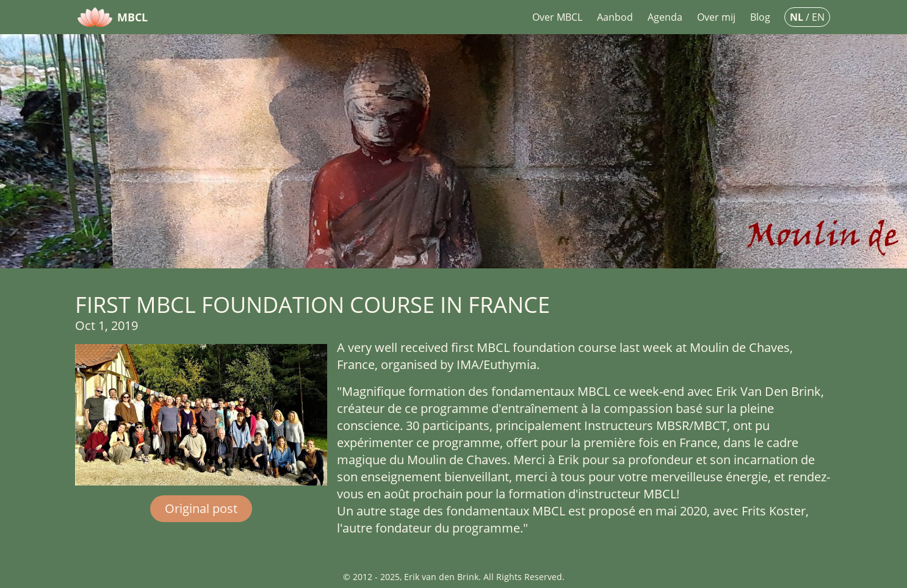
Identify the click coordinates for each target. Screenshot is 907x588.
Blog (760, 17)
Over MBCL (557, 17)
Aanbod (615, 17)
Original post (201, 508)
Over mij (716, 17)
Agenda (665, 17)
